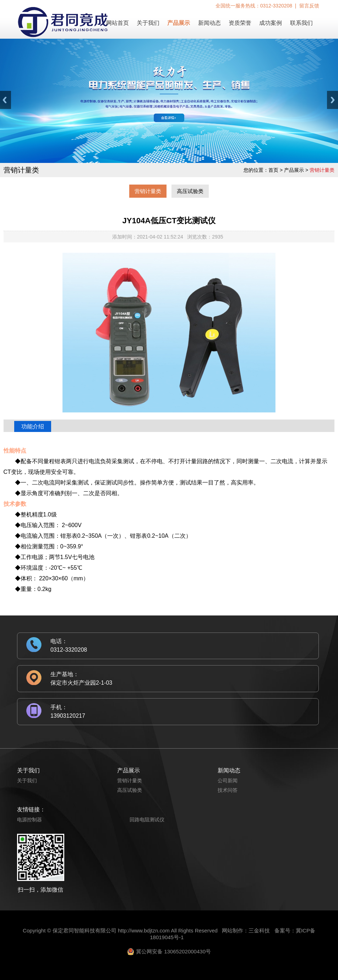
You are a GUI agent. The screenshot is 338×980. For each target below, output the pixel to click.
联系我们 (301, 23)
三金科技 (259, 930)
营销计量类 (148, 191)
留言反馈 (309, 6)
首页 (273, 170)
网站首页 (118, 23)
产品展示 (179, 23)
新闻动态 (209, 23)
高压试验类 (190, 191)
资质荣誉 (240, 23)
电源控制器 (29, 820)
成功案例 (271, 23)
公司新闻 (228, 781)
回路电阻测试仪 (147, 820)
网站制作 (233, 930)
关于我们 (148, 23)
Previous (6, 100)
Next (332, 100)
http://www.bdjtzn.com (144, 930)
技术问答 (228, 790)
